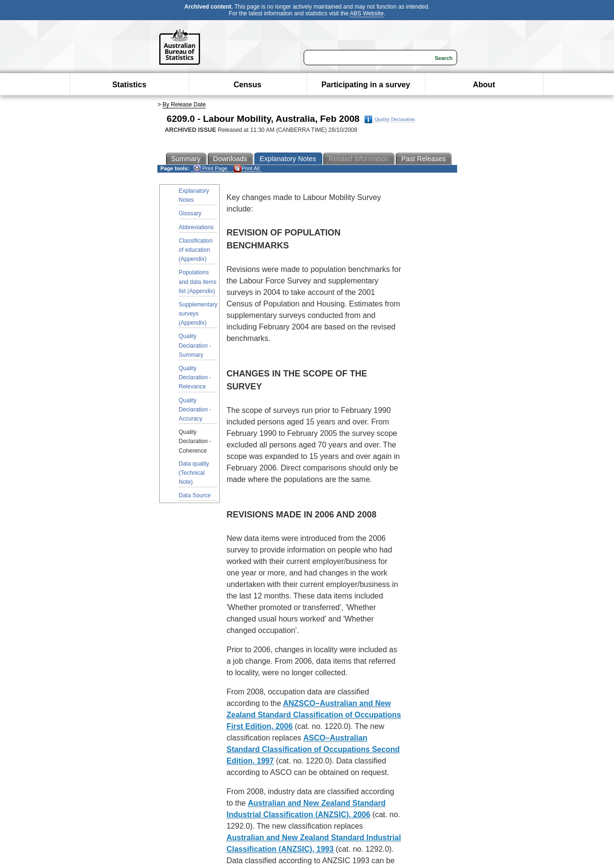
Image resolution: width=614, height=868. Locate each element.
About (484, 85)
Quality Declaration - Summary (195, 345)
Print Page (210, 169)
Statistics (129, 85)
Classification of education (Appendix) (196, 250)
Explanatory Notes (194, 195)
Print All (247, 169)
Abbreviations (196, 227)
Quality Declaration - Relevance (195, 377)
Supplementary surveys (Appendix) (198, 314)
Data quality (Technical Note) (194, 473)
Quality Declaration (390, 119)
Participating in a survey (366, 85)
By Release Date (184, 105)
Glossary (190, 213)
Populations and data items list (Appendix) (198, 282)
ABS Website (366, 13)
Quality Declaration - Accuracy (195, 410)
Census (248, 85)
